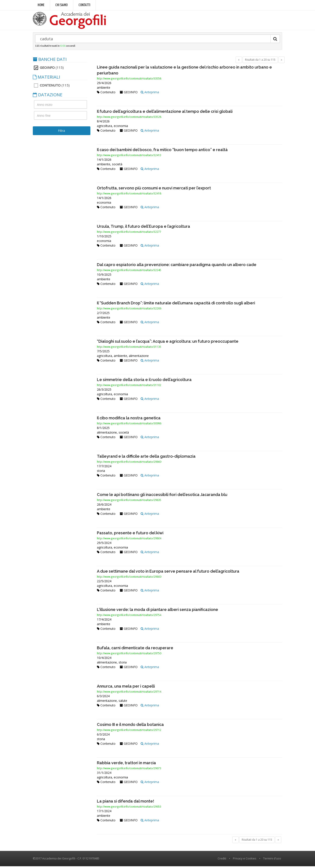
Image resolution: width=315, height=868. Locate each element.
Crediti (222, 860)
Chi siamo (61, 5)
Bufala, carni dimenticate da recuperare (135, 650)
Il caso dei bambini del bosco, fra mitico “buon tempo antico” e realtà (162, 151)
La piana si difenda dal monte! (126, 803)
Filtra (61, 132)
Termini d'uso (272, 860)
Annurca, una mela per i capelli (126, 688)
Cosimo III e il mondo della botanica (130, 726)
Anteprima (150, 94)
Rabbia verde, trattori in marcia (126, 765)
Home (41, 5)
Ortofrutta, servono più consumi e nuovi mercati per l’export (154, 190)
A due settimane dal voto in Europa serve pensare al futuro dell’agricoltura (168, 573)
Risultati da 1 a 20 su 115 (260, 61)
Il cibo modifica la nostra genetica (129, 420)
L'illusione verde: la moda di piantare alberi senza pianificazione (157, 611)
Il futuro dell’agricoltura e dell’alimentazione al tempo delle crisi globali (165, 113)
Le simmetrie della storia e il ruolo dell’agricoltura (144, 381)
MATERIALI (46, 79)
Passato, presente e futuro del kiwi (130, 535)
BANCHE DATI (50, 61)
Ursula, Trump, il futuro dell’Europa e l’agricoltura (143, 228)
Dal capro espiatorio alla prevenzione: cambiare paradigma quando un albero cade (177, 266)
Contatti (84, 5)
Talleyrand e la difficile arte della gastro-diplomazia (146, 458)
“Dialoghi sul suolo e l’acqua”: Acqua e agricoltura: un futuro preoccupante (168, 343)
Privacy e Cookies (245, 860)
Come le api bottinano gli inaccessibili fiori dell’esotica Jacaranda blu (162, 496)
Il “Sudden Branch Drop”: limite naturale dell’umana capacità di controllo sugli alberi (176, 305)
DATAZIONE (48, 97)
